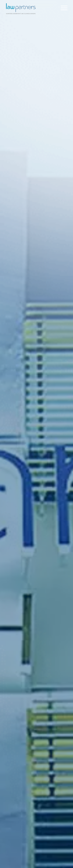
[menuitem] (62, 8)
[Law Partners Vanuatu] (30, 8)
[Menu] (62, 8)
